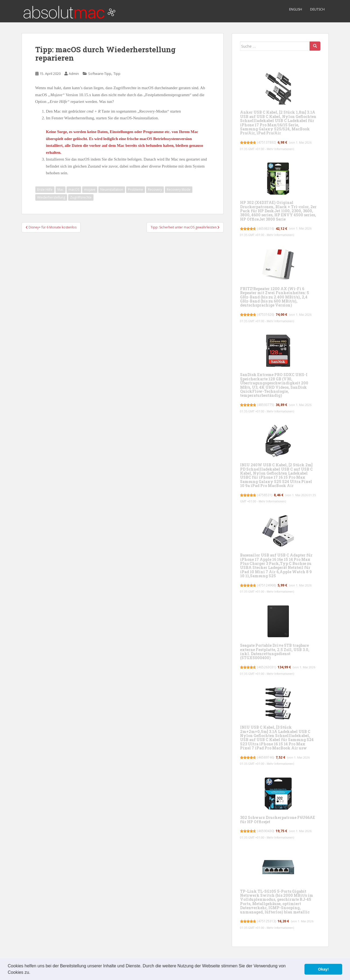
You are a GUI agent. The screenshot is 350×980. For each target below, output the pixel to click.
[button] (32, 973)
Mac (60, 190)
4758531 (265, 495)
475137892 (267, 142)
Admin (74, 74)
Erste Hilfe (45, 190)
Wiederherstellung (51, 197)
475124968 (267, 585)
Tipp (117, 74)
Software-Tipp (100, 74)
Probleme (136, 190)
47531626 (266, 314)
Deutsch (317, 9)
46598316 (266, 229)
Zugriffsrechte (81, 197)
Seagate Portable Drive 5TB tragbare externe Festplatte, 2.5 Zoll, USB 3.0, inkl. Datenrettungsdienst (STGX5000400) (275, 651)
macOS (74, 190)
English (296, 9)
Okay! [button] (323, 969)
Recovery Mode (179, 190)
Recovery (155, 190)
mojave (90, 190)
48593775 (266, 405)
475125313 (267, 921)
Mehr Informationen (282, 149)
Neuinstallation (112, 190)
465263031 (267, 667)
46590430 (266, 831)
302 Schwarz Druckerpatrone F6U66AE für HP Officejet (278, 819)
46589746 (266, 757)
